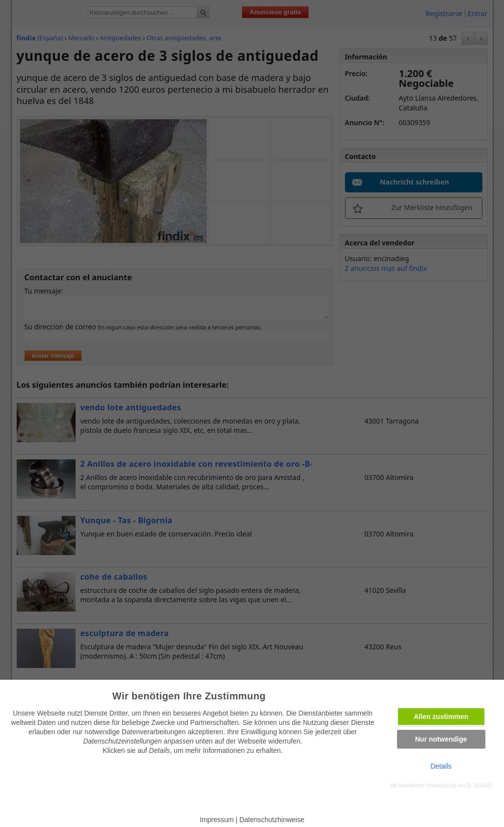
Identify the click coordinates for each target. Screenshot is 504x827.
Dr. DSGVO (479, 786)
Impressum (217, 820)
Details (441, 766)
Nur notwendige (441, 739)
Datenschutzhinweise (272, 820)
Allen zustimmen (441, 717)
